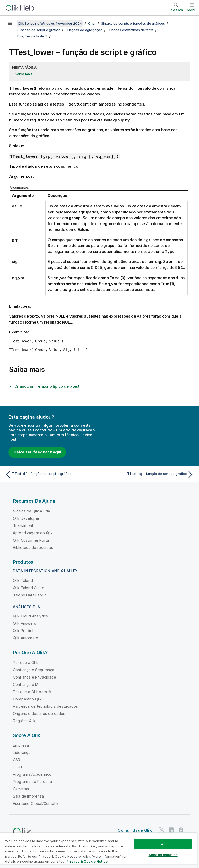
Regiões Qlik (24, 721)
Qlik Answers (25, 623)
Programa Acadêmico (32, 774)
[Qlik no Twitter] (162, 830)
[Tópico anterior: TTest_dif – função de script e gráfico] (51, 475)
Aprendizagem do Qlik (33, 533)
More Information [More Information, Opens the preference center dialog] (163, 855)
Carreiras (21, 789)
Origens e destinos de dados (39, 714)
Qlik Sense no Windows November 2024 (50, 23)
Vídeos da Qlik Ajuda (31, 511)
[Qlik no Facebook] (181, 830)
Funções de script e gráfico (38, 30)
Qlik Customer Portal (31, 540)
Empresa (21, 745)
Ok (163, 844)
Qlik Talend (23, 580)
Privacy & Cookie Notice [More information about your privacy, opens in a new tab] (87, 861)
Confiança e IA (26, 684)
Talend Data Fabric (30, 595)
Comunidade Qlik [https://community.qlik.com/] (135, 830)
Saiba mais (24, 74)
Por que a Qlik (25, 663)
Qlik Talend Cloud (29, 588)
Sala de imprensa (29, 796)
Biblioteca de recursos (33, 547)
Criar (92, 23)
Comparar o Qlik (27, 699)
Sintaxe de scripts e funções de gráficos (133, 23)
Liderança (22, 752)
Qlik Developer (26, 518)
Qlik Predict (23, 631)
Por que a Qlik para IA (32, 692)
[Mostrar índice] (10, 23)
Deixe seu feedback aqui (37, 452)
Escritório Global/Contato (35, 803)
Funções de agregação (84, 30)
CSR (17, 760)
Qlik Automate (26, 638)
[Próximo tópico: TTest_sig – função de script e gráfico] (148, 475)
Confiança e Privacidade (35, 677)
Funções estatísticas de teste (130, 30)
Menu (192, 10)
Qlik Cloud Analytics (30, 616)
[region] (98, 850)
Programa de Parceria (32, 782)
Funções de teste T (32, 36)
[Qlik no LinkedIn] (171, 830)
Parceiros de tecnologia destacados (45, 706)
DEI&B (18, 767)
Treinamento (24, 526)
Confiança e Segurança (34, 670)
